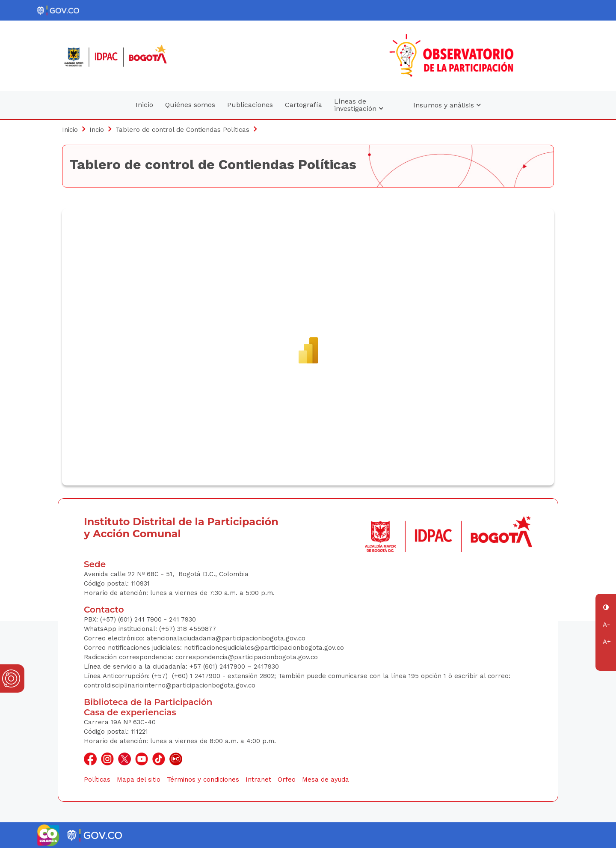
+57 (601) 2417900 (218, 666)
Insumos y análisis (447, 105)
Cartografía (304, 105)
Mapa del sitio (139, 780)
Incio (97, 130)
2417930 (266, 666)
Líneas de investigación (358, 105)
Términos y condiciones (203, 780)
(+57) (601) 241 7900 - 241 (140, 619)
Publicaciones (250, 105)
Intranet (258, 780)
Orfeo (287, 780)
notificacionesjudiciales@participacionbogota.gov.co (264, 648)
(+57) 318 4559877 (188, 629)
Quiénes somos (190, 105)
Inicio (144, 105)
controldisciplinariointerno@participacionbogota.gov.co (170, 685)
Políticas (97, 780)
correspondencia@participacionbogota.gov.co (248, 657)
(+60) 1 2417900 (197, 676)
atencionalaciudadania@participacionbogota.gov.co (227, 638)
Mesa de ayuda (326, 780)
